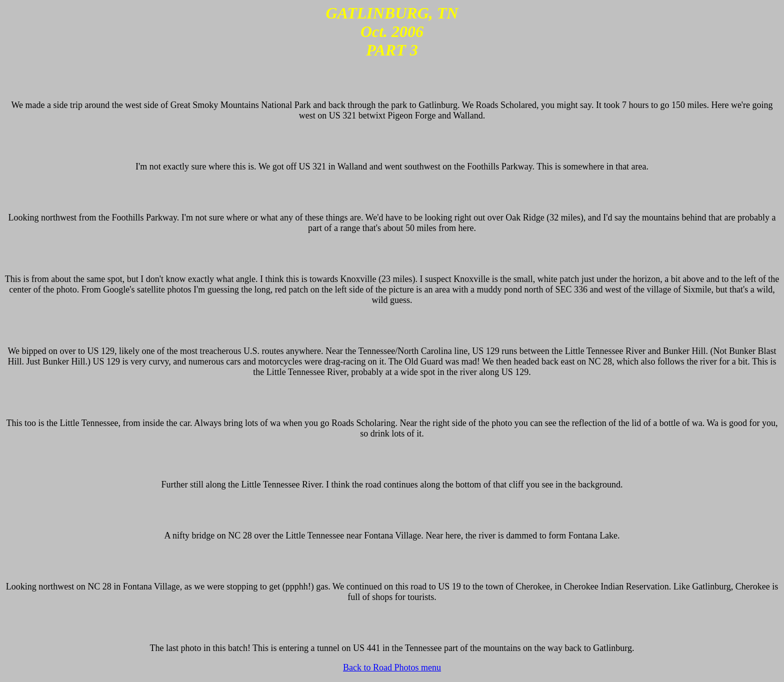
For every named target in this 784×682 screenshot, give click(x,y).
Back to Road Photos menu (392, 667)
